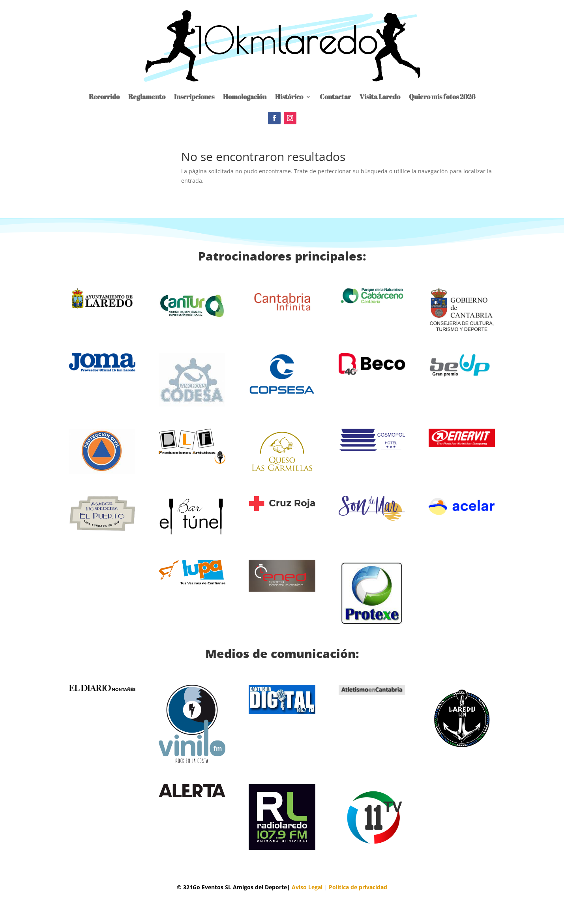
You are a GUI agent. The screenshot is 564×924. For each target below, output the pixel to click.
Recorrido (104, 97)
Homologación (245, 97)
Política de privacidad (358, 887)
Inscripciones (194, 97)
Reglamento (147, 97)
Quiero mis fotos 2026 (442, 97)
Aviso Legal (307, 887)
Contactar (335, 97)
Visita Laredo (380, 97)
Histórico (289, 97)
